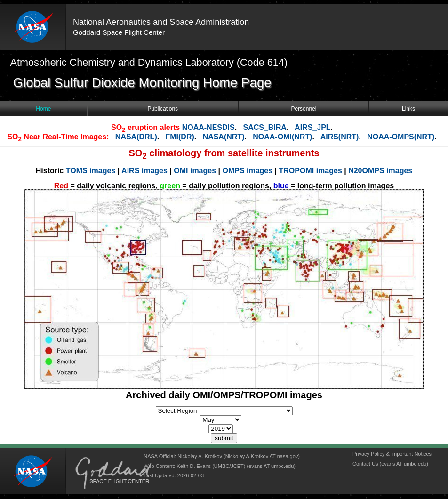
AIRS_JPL (312, 127)
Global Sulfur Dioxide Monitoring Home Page (142, 83)
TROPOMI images (311, 171)
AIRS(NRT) (340, 137)
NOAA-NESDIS (208, 127)
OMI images (196, 171)
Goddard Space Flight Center (119, 32)
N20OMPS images (380, 171)
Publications (163, 109)
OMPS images (248, 171)
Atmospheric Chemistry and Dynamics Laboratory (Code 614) (149, 62)
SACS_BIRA (264, 127)
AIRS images (145, 171)
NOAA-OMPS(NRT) (401, 137)
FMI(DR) (180, 137)
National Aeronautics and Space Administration (161, 22)
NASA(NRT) (224, 137)
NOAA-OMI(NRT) (282, 137)
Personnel (304, 109)
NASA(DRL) (136, 137)
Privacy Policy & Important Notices (392, 454)
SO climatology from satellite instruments (224, 153)
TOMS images (92, 171)
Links (408, 109)
